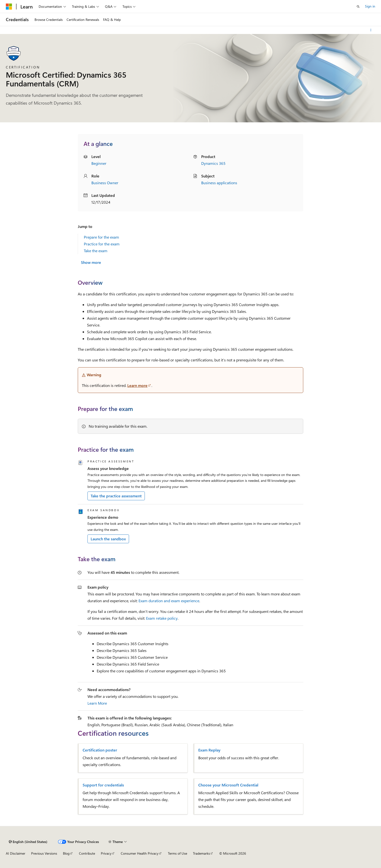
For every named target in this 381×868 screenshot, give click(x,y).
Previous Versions (44, 853)
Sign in (370, 6)
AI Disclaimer (16, 853)
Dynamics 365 (213, 163)
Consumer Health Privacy (140, 853)
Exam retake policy (162, 618)
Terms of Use (178, 853)
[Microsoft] (9, 7)
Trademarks (201, 853)
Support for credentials (103, 785)
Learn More (97, 703)
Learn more (137, 385)
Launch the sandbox (108, 539)
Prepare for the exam (101, 237)
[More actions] (371, 30)
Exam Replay (209, 750)
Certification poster (100, 750)
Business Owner (105, 183)
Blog (66, 853)
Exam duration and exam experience (169, 601)
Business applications (219, 183)
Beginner (99, 163)
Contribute (87, 853)
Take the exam (96, 251)
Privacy (106, 853)
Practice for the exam (102, 244)
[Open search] (358, 7)
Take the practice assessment (116, 496)
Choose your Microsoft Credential (228, 785)
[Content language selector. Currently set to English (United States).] (28, 842)
